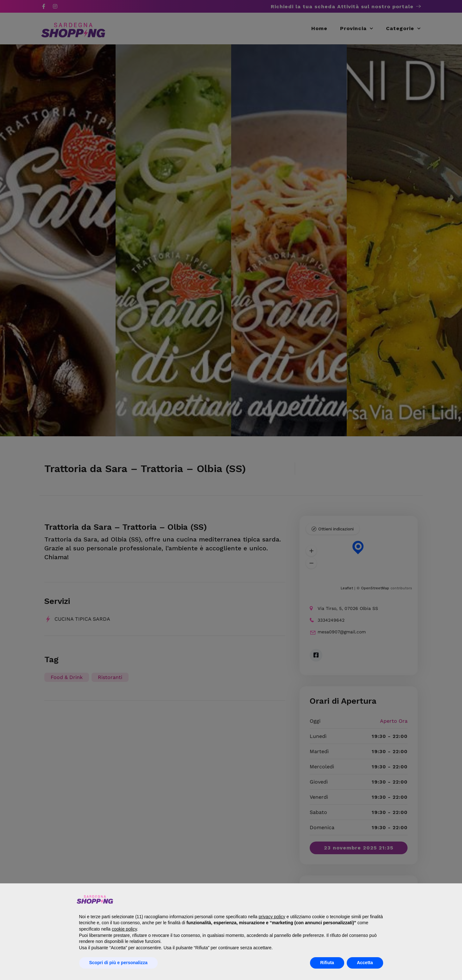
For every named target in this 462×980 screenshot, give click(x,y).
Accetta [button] (365, 963)
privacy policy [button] (272, 917)
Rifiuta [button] (327, 963)
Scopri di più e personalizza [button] (118, 963)
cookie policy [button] (124, 929)
